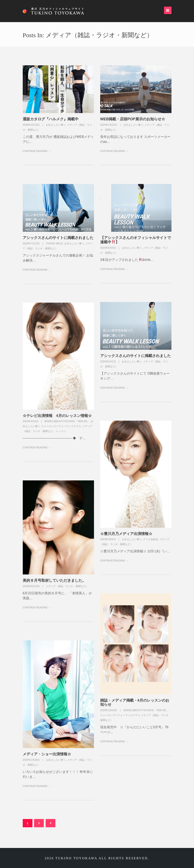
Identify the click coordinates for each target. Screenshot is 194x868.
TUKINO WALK (54, 244)
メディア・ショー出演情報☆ (47, 754)
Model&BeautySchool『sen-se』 (67, 421)
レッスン (61, 431)
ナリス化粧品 (151, 539)
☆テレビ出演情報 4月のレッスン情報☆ (57, 416)
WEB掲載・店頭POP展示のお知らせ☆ (133, 119)
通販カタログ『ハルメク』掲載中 (51, 119)
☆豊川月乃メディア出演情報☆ (126, 534)
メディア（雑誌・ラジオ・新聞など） (67, 586)
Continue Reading (35, 151)
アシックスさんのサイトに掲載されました (58, 238)
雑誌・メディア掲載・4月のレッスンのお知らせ (135, 702)
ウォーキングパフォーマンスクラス (61, 426)
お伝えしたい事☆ (56, 125)
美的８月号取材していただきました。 (54, 580)
